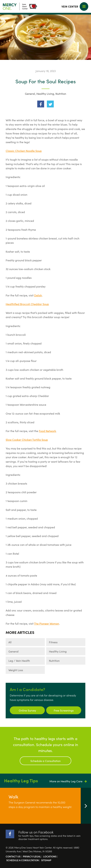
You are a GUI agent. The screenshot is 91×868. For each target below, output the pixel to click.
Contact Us (13, 856)
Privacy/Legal (32, 856)
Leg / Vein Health (19, 661)
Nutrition (61, 94)
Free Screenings (64, 710)
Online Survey (27, 710)
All (10, 642)
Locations (50, 856)
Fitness (53, 642)
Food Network (47, 431)
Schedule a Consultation (45, 761)
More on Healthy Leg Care (68, 781)
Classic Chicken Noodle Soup (24, 151)
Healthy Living (45, 94)
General (30, 94)
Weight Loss (16, 670)
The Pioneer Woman (47, 623)
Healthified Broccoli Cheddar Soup (27, 304)
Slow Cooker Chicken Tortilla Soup (27, 440)
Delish (38, 295)
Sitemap (46, 860)
